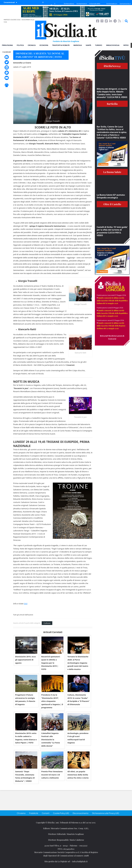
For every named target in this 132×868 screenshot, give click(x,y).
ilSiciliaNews (112, 66)
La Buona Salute (112, 172)
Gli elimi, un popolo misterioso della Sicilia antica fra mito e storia (78, 775)
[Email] (7, 78)
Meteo (126, 45)
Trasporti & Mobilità (61, 45)
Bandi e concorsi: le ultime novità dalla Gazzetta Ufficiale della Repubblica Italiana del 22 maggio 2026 (112, 313)
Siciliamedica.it (112, 4)
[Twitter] (7, 62)
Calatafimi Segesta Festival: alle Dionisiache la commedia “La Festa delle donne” (51, 739)
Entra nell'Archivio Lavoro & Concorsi (112, 337)
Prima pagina (7, 45)
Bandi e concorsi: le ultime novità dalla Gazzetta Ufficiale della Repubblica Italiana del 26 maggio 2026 (112, 301)
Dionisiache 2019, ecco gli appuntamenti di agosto (25, 660)
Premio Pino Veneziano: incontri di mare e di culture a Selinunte (52, 775)
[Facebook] (7, 57)
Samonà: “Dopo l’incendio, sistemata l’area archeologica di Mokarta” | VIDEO (25, 776)
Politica (20, 45)
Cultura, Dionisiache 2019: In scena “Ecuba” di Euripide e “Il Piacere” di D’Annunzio (79, 700)
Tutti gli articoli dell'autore (23, 615)
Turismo (99, 45)
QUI (26, 604)
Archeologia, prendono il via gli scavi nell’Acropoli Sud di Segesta (78, 738)
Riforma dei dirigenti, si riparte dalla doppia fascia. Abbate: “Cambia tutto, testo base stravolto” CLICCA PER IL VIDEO (112, 93)
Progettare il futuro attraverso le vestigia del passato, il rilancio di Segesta (25, 700)
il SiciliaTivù (58, 5)
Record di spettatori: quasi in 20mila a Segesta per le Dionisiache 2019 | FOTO (51, 663)
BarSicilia (78, 45)
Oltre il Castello (112, 204)
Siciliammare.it (82, 4)
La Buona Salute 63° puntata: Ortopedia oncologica (111, 196)
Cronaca (32, 45)
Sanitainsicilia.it (125, 4)
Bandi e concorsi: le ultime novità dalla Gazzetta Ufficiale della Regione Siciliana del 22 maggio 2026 (111, 326)
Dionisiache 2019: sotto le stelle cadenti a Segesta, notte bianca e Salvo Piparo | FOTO (26, 738)
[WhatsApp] (7, 73)
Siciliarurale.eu (69, 4)
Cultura (47, 623)
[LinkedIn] (7, 67)
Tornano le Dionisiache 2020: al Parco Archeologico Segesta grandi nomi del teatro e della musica (78, 663)
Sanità (88, 45)
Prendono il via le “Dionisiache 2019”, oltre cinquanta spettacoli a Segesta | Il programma (52, 701)
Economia (44, 45)
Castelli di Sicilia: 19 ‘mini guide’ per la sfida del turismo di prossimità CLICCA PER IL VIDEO (112, 231)
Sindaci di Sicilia (113, 45)
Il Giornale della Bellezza (95, 5)
